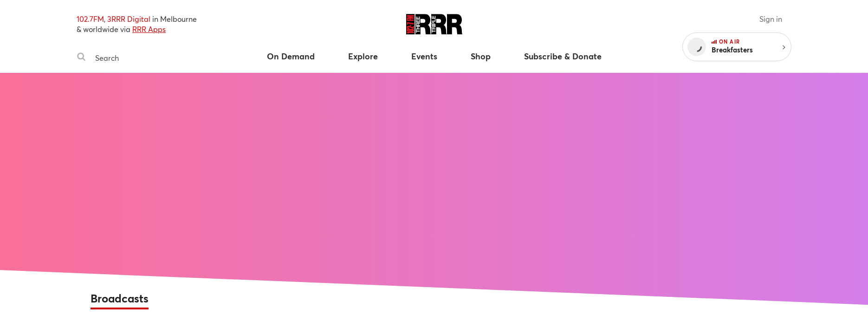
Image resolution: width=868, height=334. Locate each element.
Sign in (771, 19)
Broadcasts (120, 298)
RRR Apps (149, 29)
